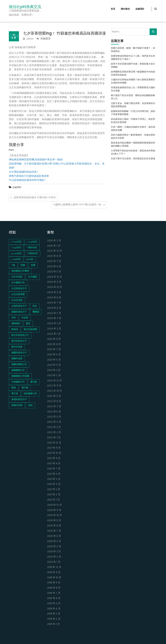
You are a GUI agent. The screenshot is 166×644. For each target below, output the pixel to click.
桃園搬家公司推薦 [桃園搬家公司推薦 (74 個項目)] (20, 376)
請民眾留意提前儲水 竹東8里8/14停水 (35, 198)
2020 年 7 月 (54, 531)
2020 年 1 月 (54, 562)
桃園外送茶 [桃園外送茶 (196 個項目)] (17, 359)
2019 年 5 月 (54, 604)
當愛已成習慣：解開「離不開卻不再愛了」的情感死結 (133, 50)
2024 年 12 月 (55, 277)
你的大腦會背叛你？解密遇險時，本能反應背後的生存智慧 (133, 137)
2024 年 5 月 (54, 313)
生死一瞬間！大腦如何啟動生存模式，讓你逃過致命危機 (133, 129)
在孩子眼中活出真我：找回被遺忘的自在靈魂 (133, 159)
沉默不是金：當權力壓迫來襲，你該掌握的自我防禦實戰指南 (133, 105)
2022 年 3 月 (54, 427)
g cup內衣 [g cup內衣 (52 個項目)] (16, 254)
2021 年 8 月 (54, 464)
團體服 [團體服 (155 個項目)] (36, 312)
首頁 (113, 9)
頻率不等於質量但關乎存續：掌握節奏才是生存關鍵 (133, 66)
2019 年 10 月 (54, 578)
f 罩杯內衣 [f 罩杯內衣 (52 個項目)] (32, 248)
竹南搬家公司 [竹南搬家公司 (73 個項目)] (18, 382)
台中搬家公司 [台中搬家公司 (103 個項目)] (18, 283)
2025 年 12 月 (54, 251)
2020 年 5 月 (54, 541)
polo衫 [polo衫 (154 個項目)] (30, 259)
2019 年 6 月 (54, 598)
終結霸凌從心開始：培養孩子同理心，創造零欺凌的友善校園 (133, 121)
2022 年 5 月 (54, 417)
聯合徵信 (125, 9)
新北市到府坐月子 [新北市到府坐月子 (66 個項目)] (20, 335)
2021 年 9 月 (54, 458)
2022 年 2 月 (54, 433)
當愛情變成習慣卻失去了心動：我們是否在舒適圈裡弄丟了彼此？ (133, 58)
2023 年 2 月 (54, 376)
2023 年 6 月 (54, 355)
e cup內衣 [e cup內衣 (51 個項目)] (32, 242)
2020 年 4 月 (54, 547)
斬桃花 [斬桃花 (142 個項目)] (15, 329)
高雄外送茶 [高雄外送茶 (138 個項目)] (17, 405)
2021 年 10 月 (54, 453)
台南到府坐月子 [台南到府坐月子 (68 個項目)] (19, 306)
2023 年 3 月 (54, 370)
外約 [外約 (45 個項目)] (14, 318)
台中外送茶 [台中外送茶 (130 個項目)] (17, 277)
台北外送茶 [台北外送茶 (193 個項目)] (17, 300)
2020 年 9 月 (54, 521)
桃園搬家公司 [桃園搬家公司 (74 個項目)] (18, 370)
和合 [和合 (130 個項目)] (35, 306)
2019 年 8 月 (54, 588)
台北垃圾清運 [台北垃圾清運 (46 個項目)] (18, 294)
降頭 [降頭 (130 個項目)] (14, 388)
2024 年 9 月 (54, 293)
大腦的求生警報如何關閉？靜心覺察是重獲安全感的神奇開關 (133, 81)
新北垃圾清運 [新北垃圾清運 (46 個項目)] (30, 329)
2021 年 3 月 (54, 490)
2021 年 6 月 (54, 474)
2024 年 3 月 (54, 324)
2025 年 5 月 (54, 272)
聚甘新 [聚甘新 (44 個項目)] (34, 382)
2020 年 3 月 (54, 552)
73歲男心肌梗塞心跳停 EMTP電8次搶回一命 (77, 205)
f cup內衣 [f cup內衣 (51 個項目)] (16, 248)
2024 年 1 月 (54, 334)
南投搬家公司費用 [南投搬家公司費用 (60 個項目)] (20, 271)
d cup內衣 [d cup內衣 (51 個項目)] (16, 242)
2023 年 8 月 (54, 344)
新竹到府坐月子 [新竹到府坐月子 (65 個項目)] (19, 341)
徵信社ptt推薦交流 (25, 7)
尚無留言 (44, 39)
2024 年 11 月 (54, 282)
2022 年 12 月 (54, 381)
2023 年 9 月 (54, 339)
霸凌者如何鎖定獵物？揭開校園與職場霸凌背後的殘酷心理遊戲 (133, 145)
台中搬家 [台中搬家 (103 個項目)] (33, 277)
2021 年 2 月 (54, 495)
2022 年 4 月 (54, 422)
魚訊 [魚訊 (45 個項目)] (30, 405)
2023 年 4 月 (54, 365)
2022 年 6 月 (54, 412)
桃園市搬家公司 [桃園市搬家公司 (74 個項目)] (19, 365)
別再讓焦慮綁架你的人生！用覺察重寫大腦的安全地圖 (133, 89)
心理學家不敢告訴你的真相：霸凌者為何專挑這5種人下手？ (133, 152)
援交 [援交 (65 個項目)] (28, 324)
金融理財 (140, 9)
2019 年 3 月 (54, 614)
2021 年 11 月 (54, 448)
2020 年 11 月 (54, 510)
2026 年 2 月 (54, 241)
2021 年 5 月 (54, 479)
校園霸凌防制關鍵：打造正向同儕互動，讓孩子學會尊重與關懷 (133, 113)
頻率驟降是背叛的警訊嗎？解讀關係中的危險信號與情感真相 (133, 74)
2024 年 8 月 (54, 298)
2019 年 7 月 (54, 593)
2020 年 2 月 (54, 557)
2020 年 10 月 (54, 515)
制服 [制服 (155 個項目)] (23, 265)
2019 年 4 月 (54, 609)
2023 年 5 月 (54, 360)
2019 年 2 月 (54, 619)
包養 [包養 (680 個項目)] (33, 265)
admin (28, 39)
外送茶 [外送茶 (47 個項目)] (25, 318)
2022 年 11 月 (54, 386)
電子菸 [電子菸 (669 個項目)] (15, 394)
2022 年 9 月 (54, 396)
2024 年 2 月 (54, 329)
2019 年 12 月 (54, 567)
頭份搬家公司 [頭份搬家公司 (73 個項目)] (30, 394)
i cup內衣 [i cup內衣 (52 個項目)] (16, 259)
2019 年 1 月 (53, 624)
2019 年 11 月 (54, 573)
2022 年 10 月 (54, 391)
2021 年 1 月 (53, 500)
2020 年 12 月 (54, 505)
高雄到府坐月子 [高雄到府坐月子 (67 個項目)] (19, 400)
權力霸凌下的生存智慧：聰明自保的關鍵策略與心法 (133, 97)
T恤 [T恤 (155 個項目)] (13, 265)
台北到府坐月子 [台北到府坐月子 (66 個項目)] (19, 289)
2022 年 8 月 (54, 401)
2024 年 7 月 (54, 303)
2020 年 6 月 (54, 536)
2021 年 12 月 (54, 443)
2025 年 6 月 (54, 267)
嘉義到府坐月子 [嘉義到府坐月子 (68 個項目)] (19, 312)
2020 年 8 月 (54, 526)
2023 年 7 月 (54, 350)
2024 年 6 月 (54, 308)
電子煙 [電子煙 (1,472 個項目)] (25, 388)
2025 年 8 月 (54, 256)
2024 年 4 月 (54, 318)
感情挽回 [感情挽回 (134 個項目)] (16, 324)
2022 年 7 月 (54, 407)
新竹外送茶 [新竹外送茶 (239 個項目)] (17, 347)
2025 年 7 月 (54, 261)
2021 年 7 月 (54, 469)
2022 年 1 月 (54, 438)
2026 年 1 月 (54, 246)
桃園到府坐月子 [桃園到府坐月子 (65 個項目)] (19, 353)
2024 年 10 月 (55, 287)
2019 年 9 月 (54, 583)
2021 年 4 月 (54, 484)
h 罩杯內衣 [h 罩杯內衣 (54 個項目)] (32, 254)
